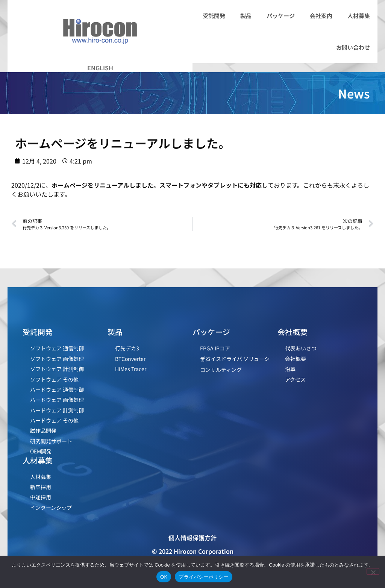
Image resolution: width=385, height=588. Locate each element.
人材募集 (359, 16)
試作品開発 (43, 430)
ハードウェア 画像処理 (57, 400)
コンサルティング (221, 370)
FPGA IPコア (215, 348)
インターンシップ (51, 508)
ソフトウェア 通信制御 (57, 348)
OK (164, 577)
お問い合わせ (353, 47)
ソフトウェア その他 (54, 379)
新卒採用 (41, 487)
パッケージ (281, 16)
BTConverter (130, 359)
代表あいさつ (301, 348)
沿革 (290, 369)
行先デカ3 (127, 348)
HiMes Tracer (131, 369)
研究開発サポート (51, 441)
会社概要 (296, 359)
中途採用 (41, 497)
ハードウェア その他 (54, 420)
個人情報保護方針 (192, 538)
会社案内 (321, 16)
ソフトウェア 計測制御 (57, 369)
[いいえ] (373, 571)
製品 (246, 16)
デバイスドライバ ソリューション (235, 359)
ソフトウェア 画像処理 (57, 359)
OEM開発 (41, 451)
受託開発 (214, 16)
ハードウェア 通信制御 (57, 389)
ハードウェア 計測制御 (57, 410)
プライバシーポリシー (204, 577)
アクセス (295, 379)
